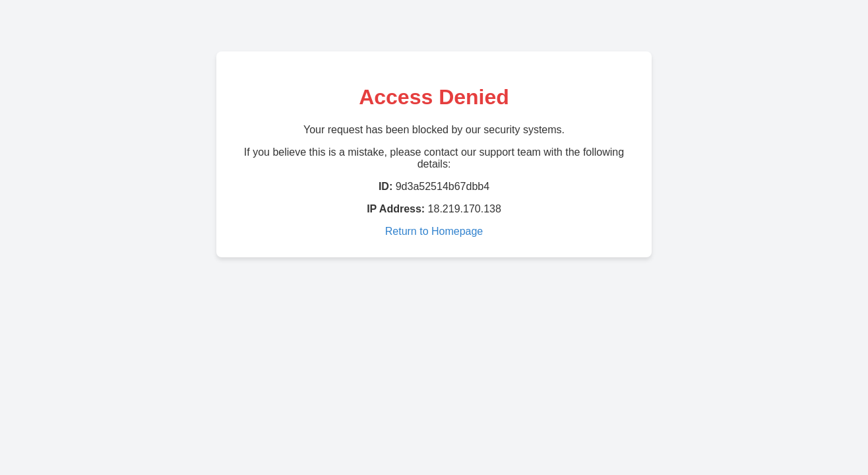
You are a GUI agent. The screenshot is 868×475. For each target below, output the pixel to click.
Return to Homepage (434, 231)
